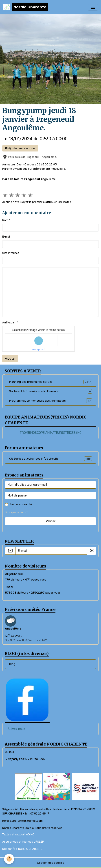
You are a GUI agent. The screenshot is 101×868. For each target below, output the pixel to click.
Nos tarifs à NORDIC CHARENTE (22, 849)
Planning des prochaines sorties (51, 382)
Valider (51, 521)
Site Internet (11, 253)
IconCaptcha (38, 349)
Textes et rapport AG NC (18, 835)
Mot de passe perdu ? (16, 512)
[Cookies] (9, 859)
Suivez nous (16, 729)
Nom (5, 220)
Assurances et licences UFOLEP (23, 842)
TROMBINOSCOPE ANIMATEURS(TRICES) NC (51, 433)
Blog (12, 664)
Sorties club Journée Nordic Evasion (51, 391)
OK (92, 551)
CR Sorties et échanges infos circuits (51, 459)
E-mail (6, 237)
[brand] (26, 7)
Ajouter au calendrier (20, 148)
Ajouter (10, 359)
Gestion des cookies (51, 863)
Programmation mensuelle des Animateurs (51, 401)
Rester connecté (21, 504)
